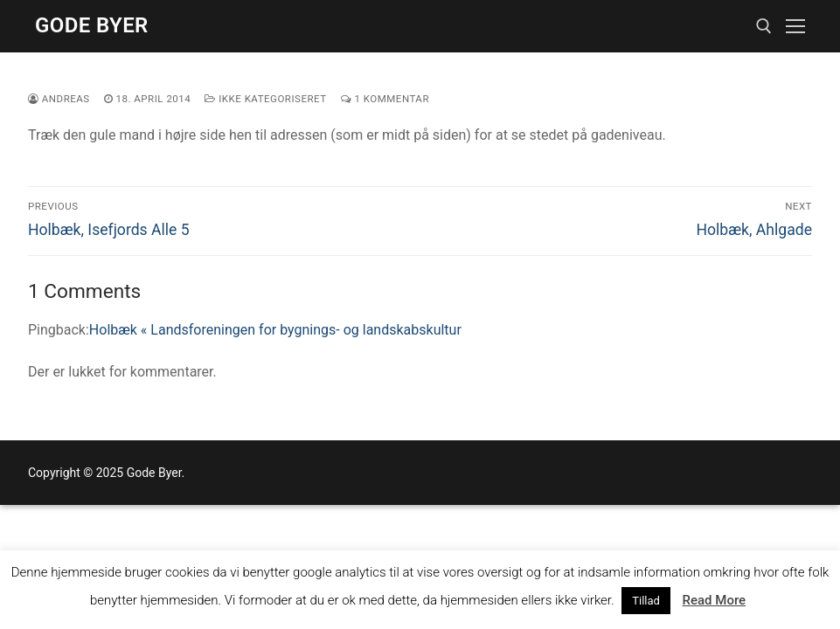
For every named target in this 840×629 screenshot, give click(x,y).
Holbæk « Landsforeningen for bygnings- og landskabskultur (275, 330)
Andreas (59, 99)
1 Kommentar (385, 99)
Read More (715, 600)
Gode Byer (92, 25)
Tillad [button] (646, 601)
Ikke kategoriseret (265, 99)
